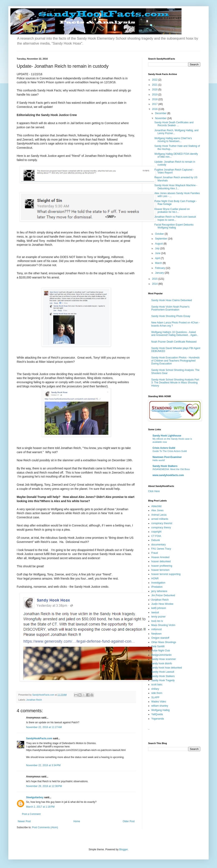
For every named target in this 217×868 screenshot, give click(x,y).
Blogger (123, 849)
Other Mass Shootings (164, 642)
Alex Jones (157, 510)
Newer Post (24, 821)
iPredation (157, 587)
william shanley (160, 706)
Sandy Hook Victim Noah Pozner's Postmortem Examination (170, 308)
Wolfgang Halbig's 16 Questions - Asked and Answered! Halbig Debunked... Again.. (175, 334)
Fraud (155, 553)
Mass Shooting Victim (163, 625)
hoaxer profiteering (162, 566)
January (160, 273)
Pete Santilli (158, 646)
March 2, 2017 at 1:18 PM (40, 807)
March (159, 263)
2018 (155, 99)
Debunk (156, 540)
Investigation (158, 583)
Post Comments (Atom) (45, 827)
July (158, 248)
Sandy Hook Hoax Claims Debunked (172, 300)
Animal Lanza (159, 515)
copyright (156, 532)
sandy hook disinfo (162, 663)
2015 (155, 279)
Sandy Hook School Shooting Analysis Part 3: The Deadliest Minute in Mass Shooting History (175, 383)
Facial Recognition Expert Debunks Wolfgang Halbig (174, 226)
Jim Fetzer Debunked (163, 595)
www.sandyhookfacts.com (168, 475)
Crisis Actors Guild (164, 448)
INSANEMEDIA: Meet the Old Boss (171, 469)
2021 (155, 85)
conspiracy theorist (162, 523)
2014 (155, 284)
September (161, 239)
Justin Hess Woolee (162, 604)
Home (77, 821)
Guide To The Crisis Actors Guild (170, 451)
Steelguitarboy (35, 797)
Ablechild (156, 506)
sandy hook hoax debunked (167, 668)
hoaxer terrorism (160, 570)
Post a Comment (31, 814)
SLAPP (155, 697)
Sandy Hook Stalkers (165, 466)
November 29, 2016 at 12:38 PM (44, 786)
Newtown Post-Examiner (167, 457)
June (158, 253)
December (161, 113)
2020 (155, 90)
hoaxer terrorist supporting (166, 574)
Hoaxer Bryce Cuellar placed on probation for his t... (172, 211)
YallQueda (157, 714)
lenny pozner (158, 617)
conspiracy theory (161, 528)
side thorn (157, 693)
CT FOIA (156, 536)
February (160, 268)
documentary (158, 545)
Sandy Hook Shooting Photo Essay (171, 316)
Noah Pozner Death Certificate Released (174, 342)
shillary (155, 689)
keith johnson (159, 608)
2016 (155, 109)
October (160, 234)
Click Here (154, 491)
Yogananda (158, 719)
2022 (155, 80)
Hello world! (159, 460)
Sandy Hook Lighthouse (167, 436)
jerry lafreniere (159, 591)
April (158, 258)
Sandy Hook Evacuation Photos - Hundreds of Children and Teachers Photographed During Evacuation (175, 361)
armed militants (160, 519)
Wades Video (159, 702)
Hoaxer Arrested (160, 557)
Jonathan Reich (34, 700)
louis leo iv (157, 621)
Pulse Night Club (161, 651)
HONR (155, 579)
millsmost (156, 629)
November (161, 118)
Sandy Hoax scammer (164, 659)
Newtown (156, 634)
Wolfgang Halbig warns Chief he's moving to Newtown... (173, 140)
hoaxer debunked (161, 561)
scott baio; (157, 685)
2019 (155, 95)
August (159, 244)
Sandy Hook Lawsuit (163, 672)
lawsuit (155, 612)
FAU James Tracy (161, 549)
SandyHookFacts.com (39, 738)
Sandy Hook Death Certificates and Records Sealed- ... (174, 124)
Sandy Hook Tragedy (163, 680)
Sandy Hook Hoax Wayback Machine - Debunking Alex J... (176, 187)
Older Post (129, 821)
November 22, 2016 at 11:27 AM (44, 727)
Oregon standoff (160, 638)
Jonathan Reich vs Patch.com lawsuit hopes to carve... (175, 218)
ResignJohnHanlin (161, 655)
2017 (155, 104)
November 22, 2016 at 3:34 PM (43, 765)
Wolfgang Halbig (160, 710)
